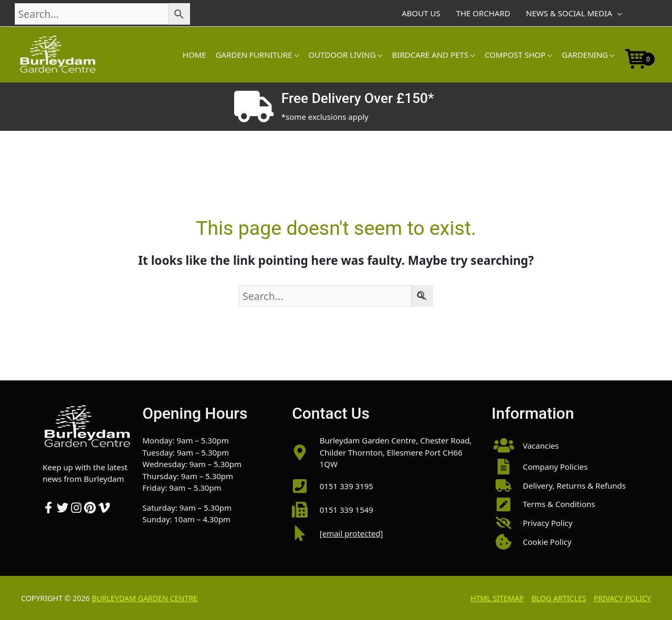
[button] (560, 445)
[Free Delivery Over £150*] (254, 107)
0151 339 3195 (346, 486)
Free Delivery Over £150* (358, 98)
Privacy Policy (622, 598)
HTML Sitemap (497, 598)
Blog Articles (559, 598)
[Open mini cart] (636, 58)
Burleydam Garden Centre (145, 598)
